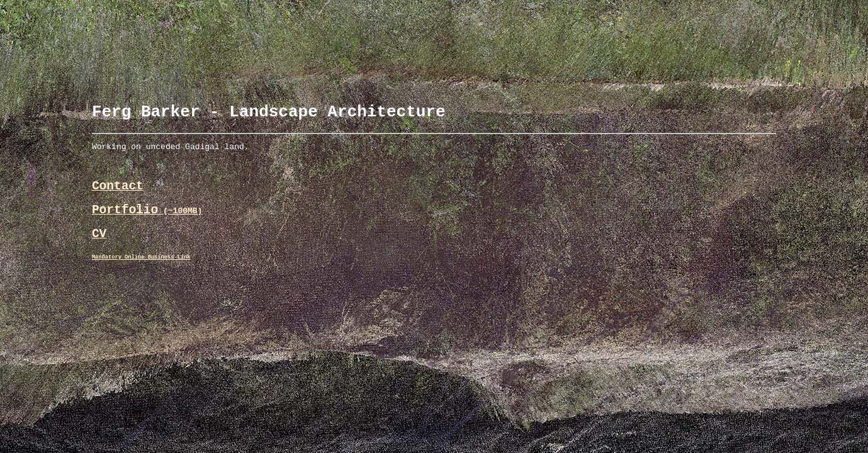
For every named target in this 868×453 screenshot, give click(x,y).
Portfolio (147, 222)
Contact (118, 195)
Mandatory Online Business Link (141, 275)
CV (99, 249)
